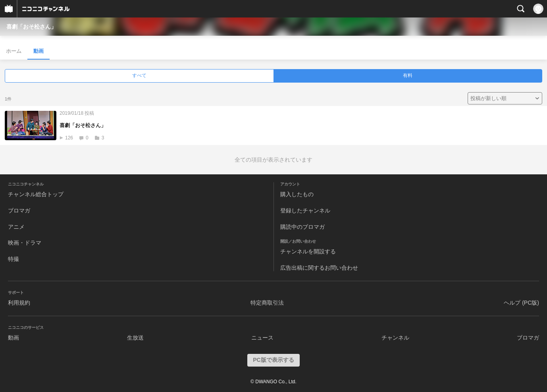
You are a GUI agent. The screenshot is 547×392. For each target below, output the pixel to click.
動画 (39, 51)
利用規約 (19, 303)
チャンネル (395, 338)
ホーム (14, 51)
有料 (408, 75)
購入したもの (297, 194)
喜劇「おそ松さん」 (31, 27)
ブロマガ (19, 210)
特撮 (13, 259)
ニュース (262, 338)
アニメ (16, 227)
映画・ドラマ (25, 243)
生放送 (135, 338)
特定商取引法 (267, 303)
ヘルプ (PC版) (521, 303)
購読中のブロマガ (302, 227)
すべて (139, 75)
